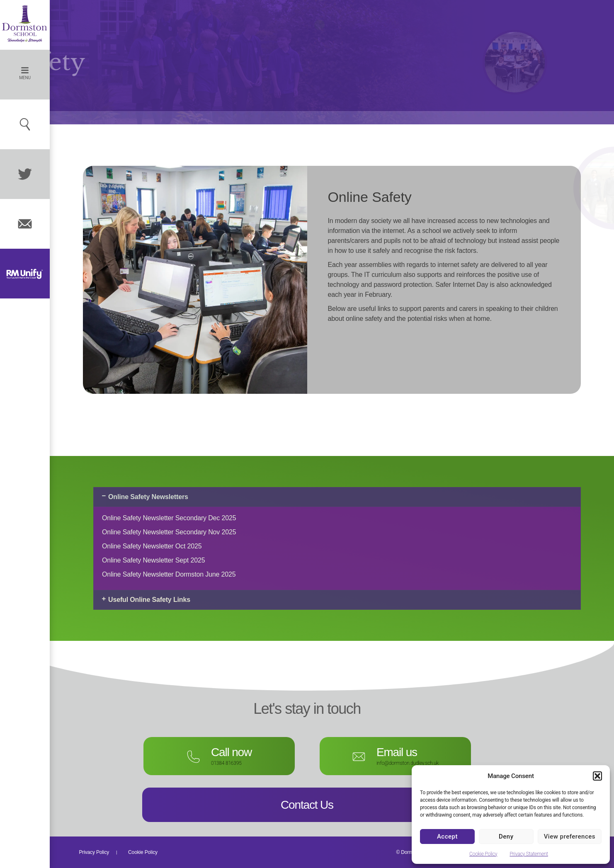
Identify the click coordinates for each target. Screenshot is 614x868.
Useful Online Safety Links (149, 600)
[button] (597, 776)
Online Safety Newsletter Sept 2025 (153, 560)
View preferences (570, 836)
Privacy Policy (94, 852)
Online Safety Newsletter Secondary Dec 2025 (169, 518)
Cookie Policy (483, 854)
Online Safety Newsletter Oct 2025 (152, 546)
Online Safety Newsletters (148, 497)
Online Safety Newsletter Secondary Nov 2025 (169, 532)
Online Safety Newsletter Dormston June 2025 (169, 574)
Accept (447, 836)
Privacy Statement (529, 854)
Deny (506, 836)
